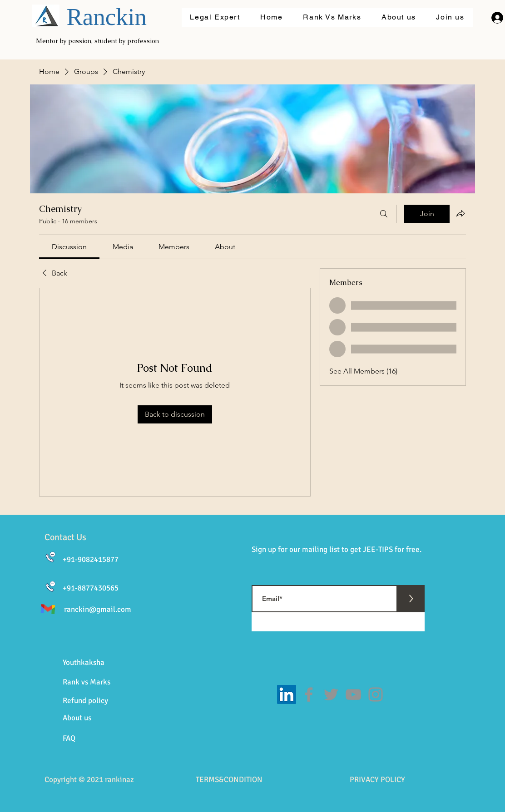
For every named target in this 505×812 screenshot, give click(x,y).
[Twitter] (331, 694)
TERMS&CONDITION (229, 780)
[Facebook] (309, 694)
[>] (411, 599)
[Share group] (460, 213)
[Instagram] (376, 694)
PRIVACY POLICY (377, 780)
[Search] (384, 214)
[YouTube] (353, 694)
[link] (69, 247)
